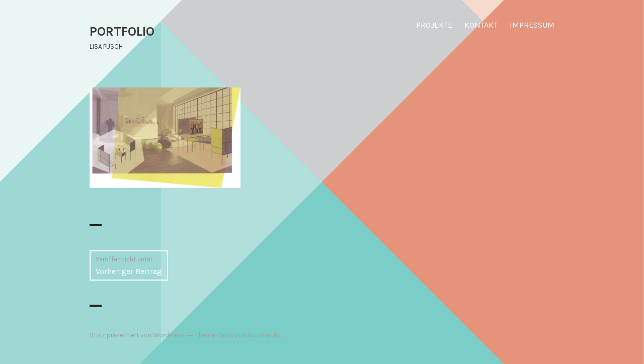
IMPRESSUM (532, 25)
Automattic (264, 335)
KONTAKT (481, 25)
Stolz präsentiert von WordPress (137, 335)
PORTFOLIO (122, 31)
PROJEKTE (434, 25)
